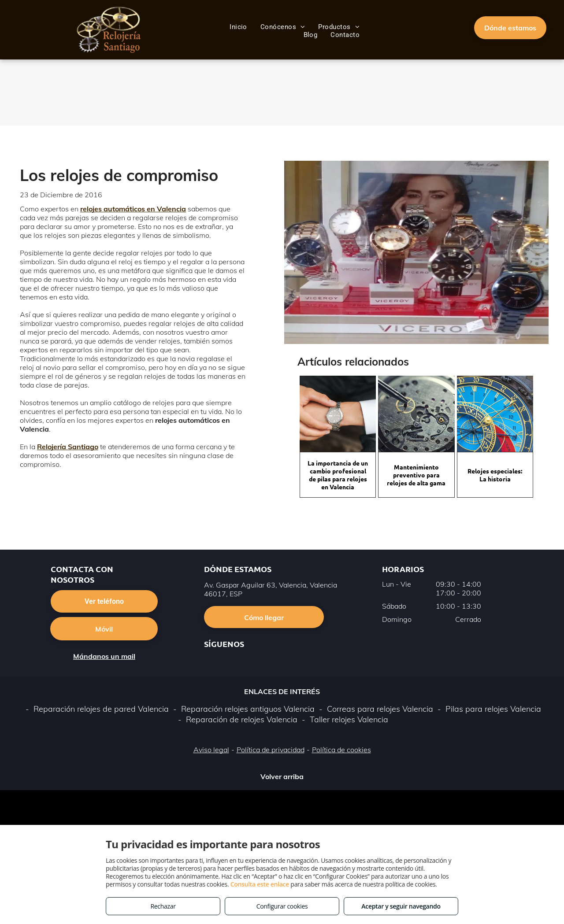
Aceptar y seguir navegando (401, 906)
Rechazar (163, 906)
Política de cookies (341, 750)
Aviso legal (211, 750)
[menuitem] (238, 27)
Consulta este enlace (260, 884)
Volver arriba (282, 776)
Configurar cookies (282, 906)
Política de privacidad (271, 750)
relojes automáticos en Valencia (133, 209)
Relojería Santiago (68, 447)
